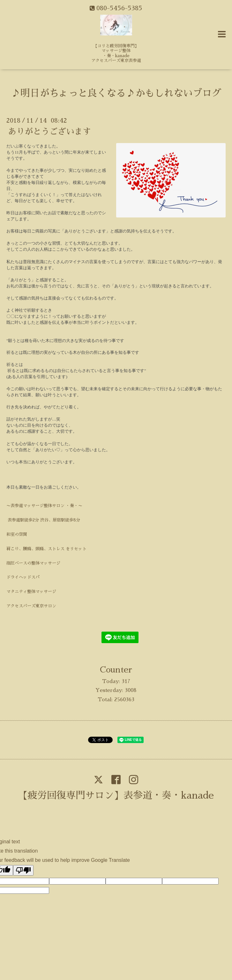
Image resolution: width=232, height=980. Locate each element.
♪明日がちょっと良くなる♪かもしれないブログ (116, 93)
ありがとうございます (49, 132)
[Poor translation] (23, 870)
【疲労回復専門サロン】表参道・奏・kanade (116, 795)
